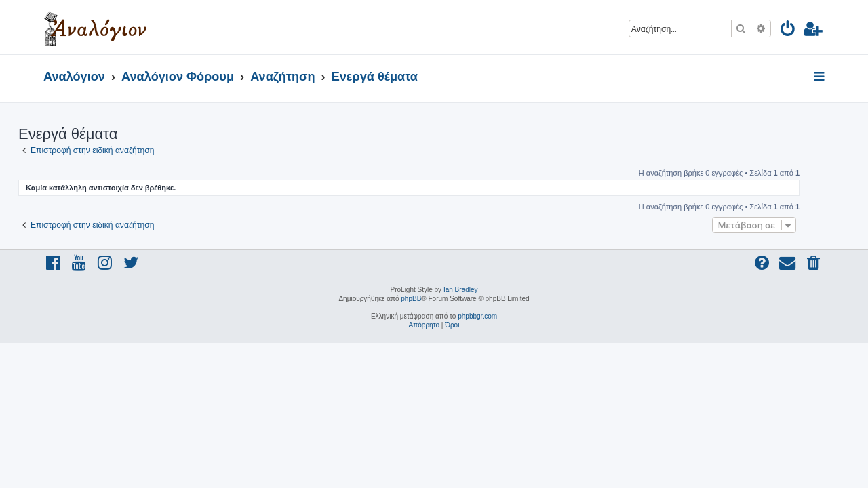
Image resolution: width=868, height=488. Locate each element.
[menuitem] (788, 31)
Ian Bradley (461, 290)
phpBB (411, 299)
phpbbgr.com (477, 316)
